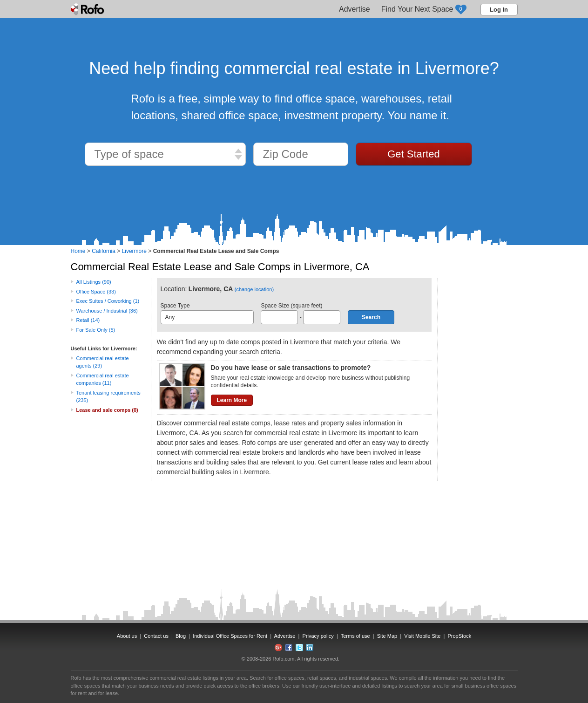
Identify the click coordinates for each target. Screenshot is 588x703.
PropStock (459, 636)
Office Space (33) (96, 292)
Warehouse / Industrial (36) (107, 311)
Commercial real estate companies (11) (103, 379)
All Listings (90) (94, 282)
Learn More (232, 400)
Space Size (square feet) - (301, 313)
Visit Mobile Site (422, 636)
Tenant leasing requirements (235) (108, 397)
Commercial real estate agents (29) (103, 362)
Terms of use (355, 636)
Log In (499, 10)
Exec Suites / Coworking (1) (108, 301)
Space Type (207, 313)
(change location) (254, 289)
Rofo (88, 9)
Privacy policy (318, 636)
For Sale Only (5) (96, 330)
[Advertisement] (480, 418)
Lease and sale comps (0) (107, 410)
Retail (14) (88, 320)
